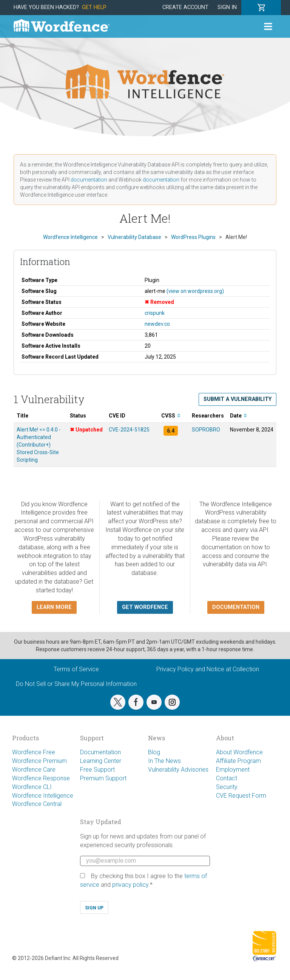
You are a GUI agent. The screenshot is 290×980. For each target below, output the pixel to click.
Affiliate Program (238, 761)
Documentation (100, 752)
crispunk (155, 313)
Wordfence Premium (39, 761)
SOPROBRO (206, 430)
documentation (89, 180)
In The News (164, 761)
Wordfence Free (34, 752)
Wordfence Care (34, 770)
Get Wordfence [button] (145, 607)
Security (227, 787)
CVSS (171, 416)
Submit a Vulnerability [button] (238, 399)
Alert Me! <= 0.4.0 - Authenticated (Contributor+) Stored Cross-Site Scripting (39, 445)
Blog (154, 752)
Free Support (97, 770)
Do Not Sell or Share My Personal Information (76, 684)
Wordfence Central (37, 804)
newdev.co (157, 324)
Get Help (94, 7)
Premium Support (103, 778)
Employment (233, 770)
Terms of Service (76, 669)
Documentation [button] (236, 607)
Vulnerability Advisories (178, 770)
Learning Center (101, 761)
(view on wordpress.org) (195, 291)
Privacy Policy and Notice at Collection (208, 669)
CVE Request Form (241, 796)
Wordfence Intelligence (43, 796)
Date (238, 416)
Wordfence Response (41, 778)
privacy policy (130, 885)
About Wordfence (239, 752)
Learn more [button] (54, 607)
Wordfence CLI (32, 787)
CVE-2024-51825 (129, 430)
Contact (227, 778)
